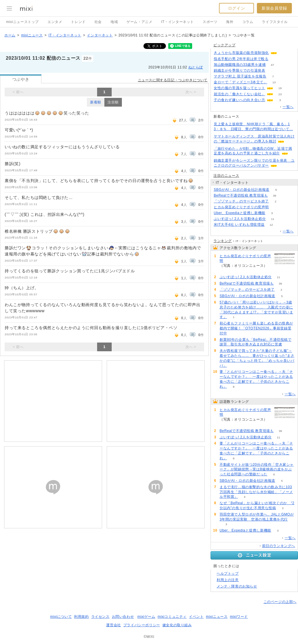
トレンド (78, 22)
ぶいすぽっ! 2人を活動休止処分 (240, 219)
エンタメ (55, 22)
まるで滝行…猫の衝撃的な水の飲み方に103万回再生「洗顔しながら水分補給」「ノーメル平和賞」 (256, 492)
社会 (98, 22)
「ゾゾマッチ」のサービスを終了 (241, 201)
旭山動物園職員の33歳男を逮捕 (240, 65)
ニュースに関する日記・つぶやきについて (173, 80)
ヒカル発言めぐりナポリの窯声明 (241, 207)
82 (284, 53)
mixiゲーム (146, 617)
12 (271, 225)
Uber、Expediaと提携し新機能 (240, 213)
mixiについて (61, 617)
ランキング (223, 241)
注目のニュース (226, 176)
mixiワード (239, 617)
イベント (196, 617)
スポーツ (210, 22)
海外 (230, 22)
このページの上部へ (280, 602)
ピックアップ (225, 45)
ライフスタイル (275, 22)
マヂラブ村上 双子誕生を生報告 (240, 76)
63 (272, 71)
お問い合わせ (123, 617)
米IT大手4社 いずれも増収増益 (239, 225)
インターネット (100, 35)
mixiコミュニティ (172, 617)
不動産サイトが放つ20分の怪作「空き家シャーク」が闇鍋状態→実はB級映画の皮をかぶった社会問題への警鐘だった (257, 470)
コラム (248, 22)
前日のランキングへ (279, 546)
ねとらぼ (196, 67)
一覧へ (288, 107)
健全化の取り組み (177, 625)
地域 (114, 22)
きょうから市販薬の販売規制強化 (241, 53)
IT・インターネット (177, 22)
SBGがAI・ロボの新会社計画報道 (242, 190)
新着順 (96, 102)
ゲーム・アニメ (139, 22)
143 (275, 59)
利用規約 (81, 617)
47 (272, 65)
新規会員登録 (274, 8)
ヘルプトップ (228, 574)
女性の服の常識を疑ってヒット (239, 88)
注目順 (113, 102)
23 (280, 94)
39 (275, 196)
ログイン (236, 8)
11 (272, 219)
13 (274, 82)
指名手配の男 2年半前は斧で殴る (241, 59)
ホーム (10, 35)
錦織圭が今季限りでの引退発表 (239, 70)
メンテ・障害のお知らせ (237, 586)
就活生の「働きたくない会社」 (239, 94)
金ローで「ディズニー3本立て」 (241, 82)
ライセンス (100, 617)
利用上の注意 (228, 580)
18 (280, 88)
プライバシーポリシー (142, 625)
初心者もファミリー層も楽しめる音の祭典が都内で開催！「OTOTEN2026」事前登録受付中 (256, 328)
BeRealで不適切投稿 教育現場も (241, 195)
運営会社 (113, 625)
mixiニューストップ (22, 22)
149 (276, 207)
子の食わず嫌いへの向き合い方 (239, 100)
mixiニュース (32, 35)
